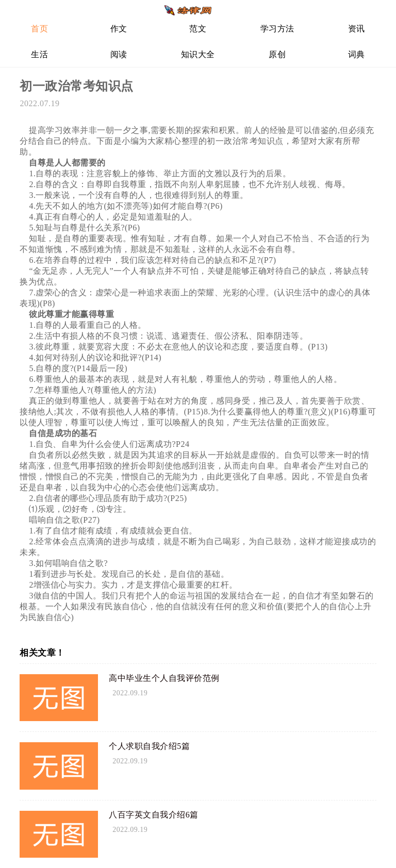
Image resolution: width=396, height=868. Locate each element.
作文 (119, 29)
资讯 (357, 29)
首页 (39, 29)
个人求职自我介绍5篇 (149, 746)
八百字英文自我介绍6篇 (154, 815)
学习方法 (277, 29)
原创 (277, 54)
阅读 (119, 54)
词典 (357, 54)
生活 (39, 54)
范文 (198, 29)
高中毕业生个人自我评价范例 (164, 678)
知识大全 (198, 54)
